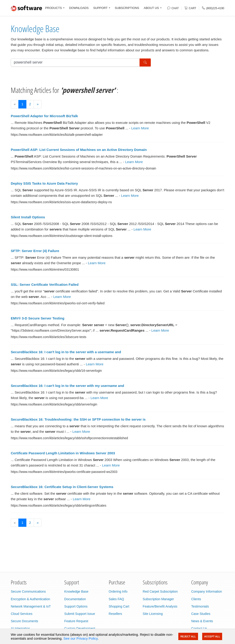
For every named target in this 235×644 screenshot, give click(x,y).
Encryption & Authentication (30, 599)
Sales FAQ (116, 599)
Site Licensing (153, 614)
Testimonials (200, 606)
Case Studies (201, 614)
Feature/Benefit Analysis (160, 606)
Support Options (76, 606)
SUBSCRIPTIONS (127, 8)
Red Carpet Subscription (160, 591)
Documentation (75, 599)
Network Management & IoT (31, 606)
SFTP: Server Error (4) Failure (35, 251)
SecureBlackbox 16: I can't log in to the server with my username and (67, 386)
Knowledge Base (35, 29)
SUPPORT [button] (100, 8)
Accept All (212, 636)
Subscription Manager (158, 599)
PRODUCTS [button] (54, 8)
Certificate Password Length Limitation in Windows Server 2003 (63, 453)
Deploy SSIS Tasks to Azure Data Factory (44, 183)
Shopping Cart (119, 606)
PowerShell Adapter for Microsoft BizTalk (44, 116)
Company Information (207, 591)
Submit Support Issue (80, 614)
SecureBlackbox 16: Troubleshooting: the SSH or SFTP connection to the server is (78, 419)
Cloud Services (22, 614)
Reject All (188, 636)
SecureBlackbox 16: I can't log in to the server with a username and (66, 352)
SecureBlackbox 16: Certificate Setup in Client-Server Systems (62, 487)
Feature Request (76, 621)
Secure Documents (24, 621)
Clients (196, 599)
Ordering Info (118, 591)
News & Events (202, 621)
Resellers (115, 614)
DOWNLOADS (79, 8)
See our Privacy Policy (80, 638)
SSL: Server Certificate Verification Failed (45, 285)
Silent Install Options (28, 217)
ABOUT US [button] (151, 8)
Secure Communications (28, 591)
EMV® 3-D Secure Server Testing (38, 318)
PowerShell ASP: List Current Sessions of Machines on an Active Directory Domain (79, 150)
